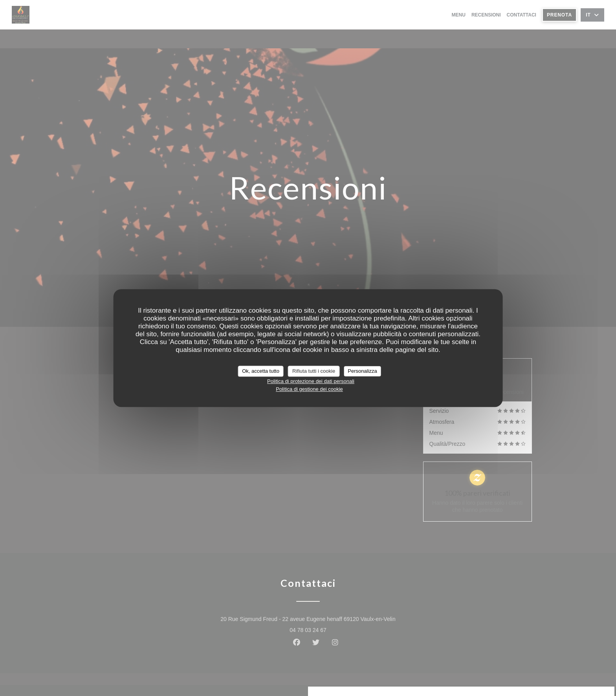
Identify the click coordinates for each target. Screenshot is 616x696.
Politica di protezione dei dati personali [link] (311, 381)
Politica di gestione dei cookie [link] (309, 389)
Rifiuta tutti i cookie (314, 371)
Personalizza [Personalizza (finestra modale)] (362, 371)
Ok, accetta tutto (261, 371)
